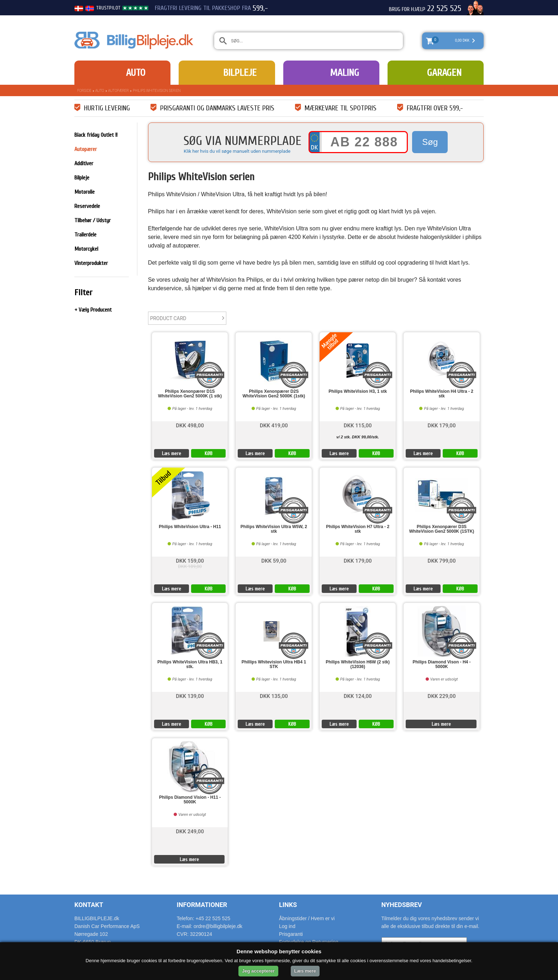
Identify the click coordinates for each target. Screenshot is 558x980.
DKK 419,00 (274, 425)
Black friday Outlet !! (96, 135)
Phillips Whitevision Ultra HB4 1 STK (274, 664)
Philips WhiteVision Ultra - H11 (190, 527)
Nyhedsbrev (402, 905)
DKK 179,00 (442, 425)
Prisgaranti (291, 934)
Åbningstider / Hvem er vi (307, 918)
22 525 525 (444, 9)
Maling (344, 73)
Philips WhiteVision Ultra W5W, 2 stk (274, 529)
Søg (430, 142)
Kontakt (89, 905)
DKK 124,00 (358, 696)
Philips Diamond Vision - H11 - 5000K (190, 800)
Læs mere (172, 453)
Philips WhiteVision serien (157, 91)
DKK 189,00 (190, 566)
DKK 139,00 (190, 696)
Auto (136, 73)
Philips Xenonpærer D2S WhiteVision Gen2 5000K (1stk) (274, 394)
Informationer (202, 905)
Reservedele (87, 206)
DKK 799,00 (442, 560)
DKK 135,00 (274, 696)
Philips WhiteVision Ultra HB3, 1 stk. (190, 664)
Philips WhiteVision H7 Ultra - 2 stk (358, 529)
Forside (84, 91)
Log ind (287, 926)
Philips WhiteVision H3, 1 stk (358, 392)
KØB (209, 453)
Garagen (444, 73)
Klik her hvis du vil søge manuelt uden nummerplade (237, 151)
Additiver (84, 163)
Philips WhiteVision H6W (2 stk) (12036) (358, 664)
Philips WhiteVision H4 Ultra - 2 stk (442, 394)
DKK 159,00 (190, 560)
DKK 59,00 (274, 560)
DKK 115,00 (358, 425)
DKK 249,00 (190, 831)
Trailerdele (85, 235)
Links (288, 905)
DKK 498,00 (190, 425)
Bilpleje (240, 73)
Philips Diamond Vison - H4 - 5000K (441, 664)
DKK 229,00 (442, 696)
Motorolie (85, 192)
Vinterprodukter (91, 263)
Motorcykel (86, 249)
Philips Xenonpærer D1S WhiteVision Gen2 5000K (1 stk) (190, 394)
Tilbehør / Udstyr (93, 220)
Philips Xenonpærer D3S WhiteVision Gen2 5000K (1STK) (442, 529)
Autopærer (119, 91)
